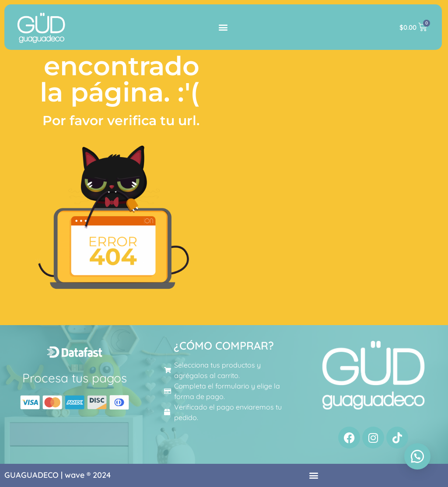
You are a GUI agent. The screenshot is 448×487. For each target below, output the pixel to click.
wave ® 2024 (88, 475)
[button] (223, 27)
